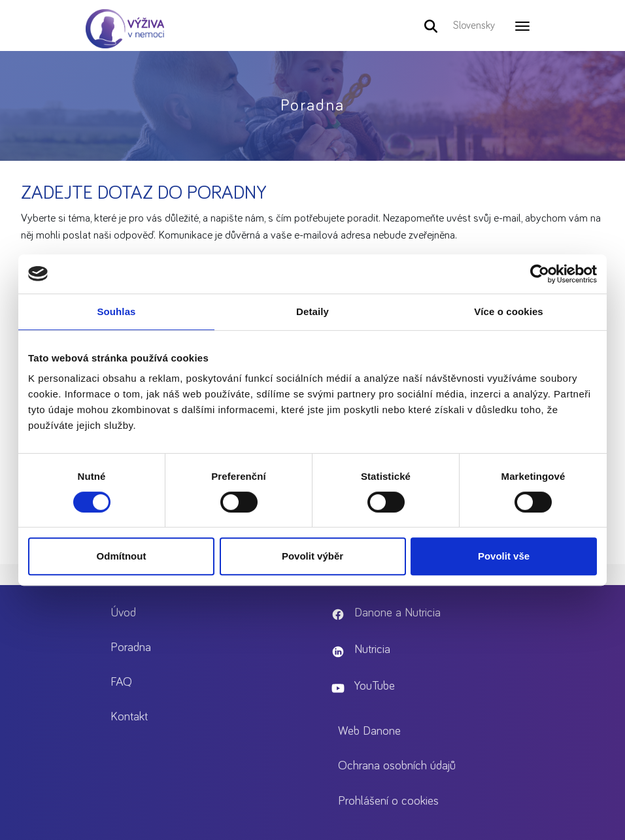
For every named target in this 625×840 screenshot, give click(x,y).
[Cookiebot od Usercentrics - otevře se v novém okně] (540, 274)
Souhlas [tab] (116, 311)
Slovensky (474, 25)
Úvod (123, 613)
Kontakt (129, 717)
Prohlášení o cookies (388, 801)
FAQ (121, 682)
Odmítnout (122, 556)
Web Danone (369, 731)
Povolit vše (504, 556)
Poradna (131, 647)
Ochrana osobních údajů (397, 766)
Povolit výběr (312, 556)
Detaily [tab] (312, 311)
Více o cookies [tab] (509, 311)
